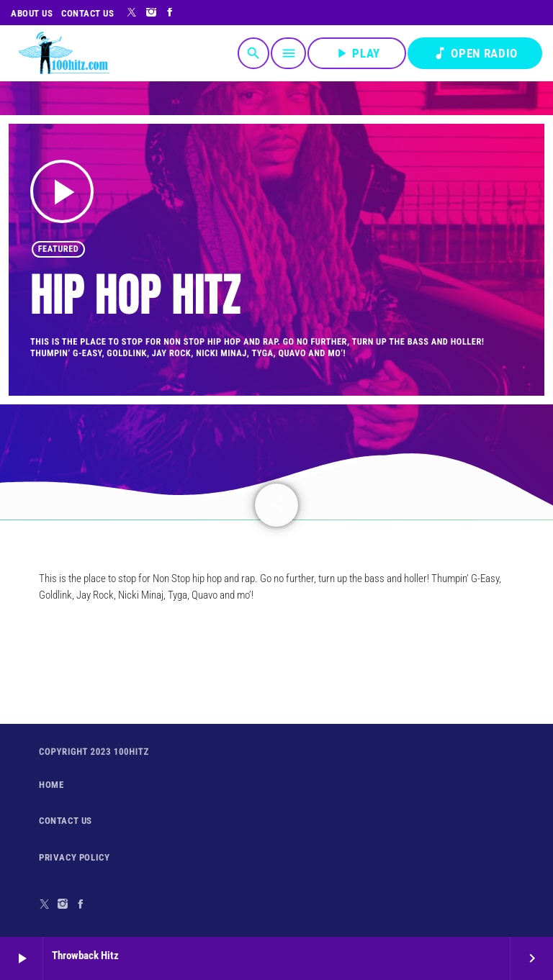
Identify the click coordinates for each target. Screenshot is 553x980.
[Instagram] (152, 13)
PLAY (357, 53)
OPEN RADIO (475, 53)
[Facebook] (170, 13)
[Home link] (64, 53)
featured (59, 249)
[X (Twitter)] (132, 13)
